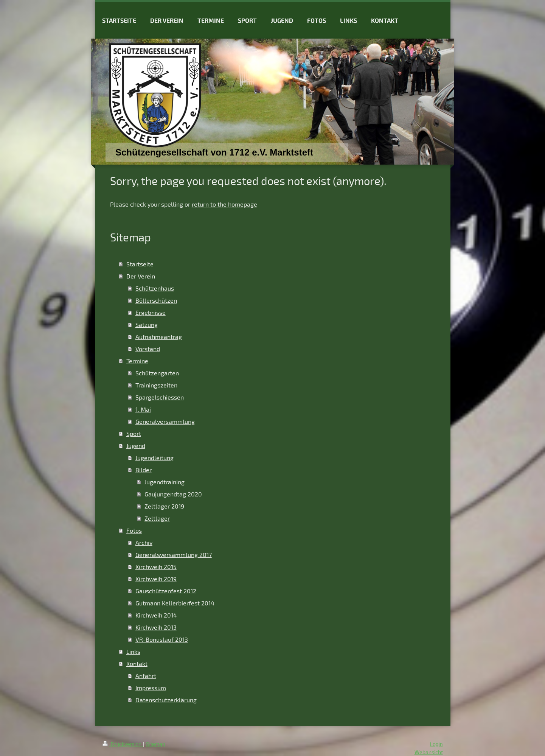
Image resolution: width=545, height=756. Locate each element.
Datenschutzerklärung (166, 700)
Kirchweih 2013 (156, 627)
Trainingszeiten (156, 385)
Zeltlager (157, 518)
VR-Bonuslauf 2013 (162, 639)
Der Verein (141, 276)
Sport (134, 433)
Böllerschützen (156, 300)
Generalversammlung (165, 421)
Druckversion (123, 744)
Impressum (151, 688)
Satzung (147, 324)
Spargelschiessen (160, 397)
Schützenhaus (155, 288)
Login (436, 744)
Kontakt (137, 663)
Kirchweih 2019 (156, 579)
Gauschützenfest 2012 (166, 591)
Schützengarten (157, 373)
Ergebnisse (151, 312)
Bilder (144, 470)
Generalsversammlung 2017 (174, 555)
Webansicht (429, 752)
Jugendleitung (154, 458)
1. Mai (143, 409)
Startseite (140, 264)
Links (133, 651)
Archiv (144, 542)
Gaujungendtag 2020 (173, 494)
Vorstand (148, 349)
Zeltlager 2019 (164, 506)
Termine (137, 361)
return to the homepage (224, 204)
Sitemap (156, 744)
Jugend (136, 446)
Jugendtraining (165, 482)
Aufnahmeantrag (159, 337)
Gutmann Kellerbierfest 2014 (175, 603)
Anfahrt (146, 676)
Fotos (134, 530)
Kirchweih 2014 (156, 615)
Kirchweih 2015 (156, 567)
